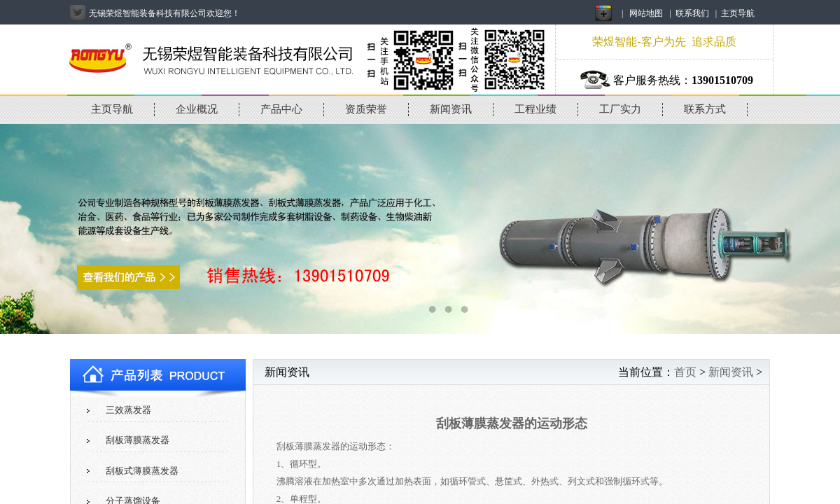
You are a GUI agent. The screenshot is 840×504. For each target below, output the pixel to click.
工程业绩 (535, 109)
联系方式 (705, 109)
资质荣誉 (366, 109)
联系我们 (692, 13)
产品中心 (281, 109)
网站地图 (646, 13)
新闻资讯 (451, 109)
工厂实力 (620, 109)
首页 (685, 372)
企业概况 (197, 109)
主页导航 (738, 13)
